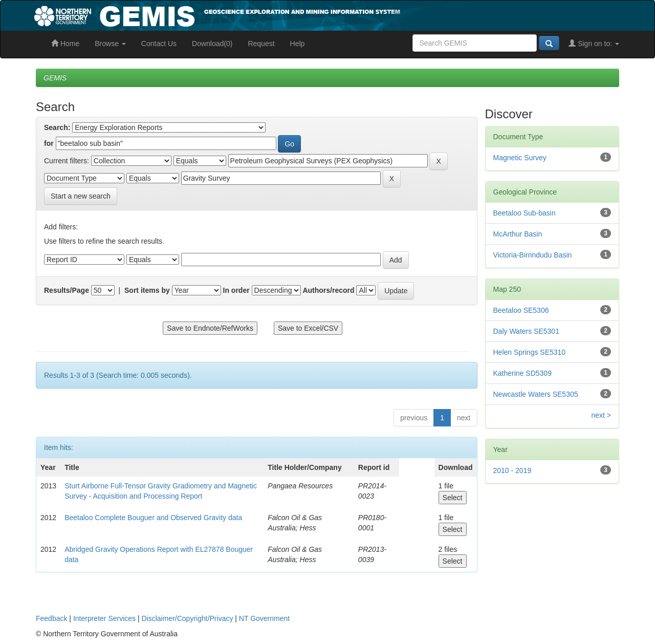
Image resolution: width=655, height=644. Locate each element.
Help (298, 44)
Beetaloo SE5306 (521, 310)
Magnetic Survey (520, 158)
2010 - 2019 (512, 470)
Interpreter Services (104, 618)
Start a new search (81, 196)
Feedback (51, 618)
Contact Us (159, 44)
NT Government (264, 618)
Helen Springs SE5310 (530, 352)
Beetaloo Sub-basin (525, 213)
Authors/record (328, 290)
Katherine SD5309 (522, 373)
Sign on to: (594, 44)
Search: (57, 127)
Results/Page (67, 290)
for (49, 143)
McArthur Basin (518, 234)
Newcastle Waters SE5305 (536, 394)
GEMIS (55, 78)
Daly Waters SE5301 (526, 331)
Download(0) (212, 44)
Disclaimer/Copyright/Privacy (188, 618)
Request (261, 44)
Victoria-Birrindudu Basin (533, 255)
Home (65, 44)
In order (236, 290)
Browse (110, 44)
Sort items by (147, 290)
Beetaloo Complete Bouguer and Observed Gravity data (153, 518)
